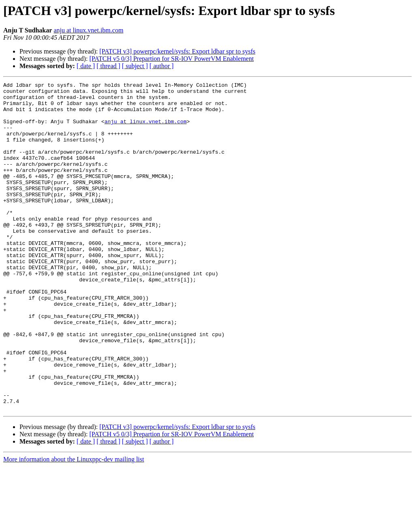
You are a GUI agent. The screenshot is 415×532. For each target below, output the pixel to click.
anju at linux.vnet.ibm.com (88, 30)
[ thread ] (108, 66)
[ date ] (86, 66)
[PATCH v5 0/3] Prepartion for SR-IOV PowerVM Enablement (171, 59)
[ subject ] (135, 66)
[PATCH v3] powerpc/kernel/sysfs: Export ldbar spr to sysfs (177, 51)
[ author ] (162, 66)
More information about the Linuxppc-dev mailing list (74, 525)
